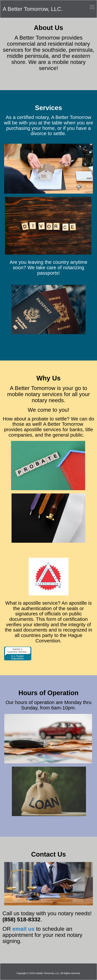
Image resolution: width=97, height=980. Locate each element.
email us (23, 929)
